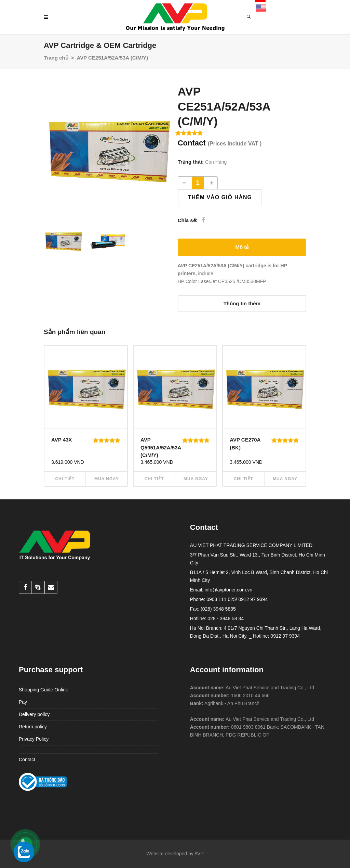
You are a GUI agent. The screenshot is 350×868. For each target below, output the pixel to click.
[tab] (242, 247)
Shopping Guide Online (44, 690)
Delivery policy (34, 714)
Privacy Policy (34, 739)
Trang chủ (56, 58)
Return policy (33, 727)
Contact (27, 759)
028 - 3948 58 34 (226, 618)
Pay (23, 702)
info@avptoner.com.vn (229, 590)
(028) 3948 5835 (218, 609)
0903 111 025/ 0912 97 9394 (237, 599)
